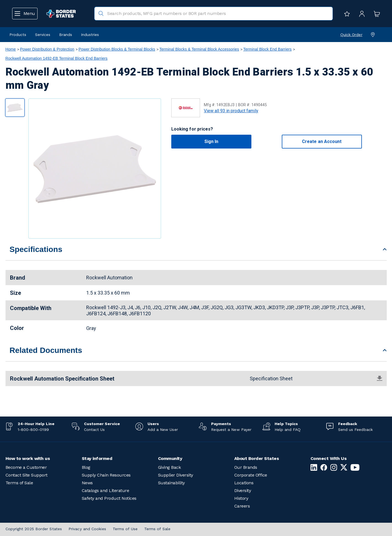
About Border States (257, 458)
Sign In (211, 141)
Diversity (243, 491)
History (241, 498)
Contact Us (94, 430)
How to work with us (28, 458)
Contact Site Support (27, 475)
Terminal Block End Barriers (268, 49)
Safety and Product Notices (109, 498)
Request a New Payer (231, 430)
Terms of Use (125, 529)
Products (18, 35)
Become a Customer (26, 467)
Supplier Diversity (176, 475)
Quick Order (351, 35)
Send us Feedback (355, 430)
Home (11, 49)
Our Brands (246, 467)
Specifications (36, 249)
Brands (66, 35)
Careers (242, 506)
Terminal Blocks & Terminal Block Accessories (199, 49)
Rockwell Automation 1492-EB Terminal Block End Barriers (57, 58)
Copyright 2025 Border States (34, 529)
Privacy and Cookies (87, 529)
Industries (90, 35)
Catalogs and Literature (106, 491)
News (87, 483)
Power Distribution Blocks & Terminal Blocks (117, 49)
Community (170, 458)
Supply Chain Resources (106, 475)
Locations (244, 483)
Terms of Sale (19, 483)
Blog (86, 467)
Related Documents (46, 350)
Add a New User (163, 430)
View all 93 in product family (231, 111)
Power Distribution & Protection (47, 49)
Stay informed (97, 458)
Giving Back (169, 467)
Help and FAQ (288, 430)
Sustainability (171, 483)
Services (43, 35)
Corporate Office (251, 475)
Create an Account (322, 141)
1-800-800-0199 (33, 430)
